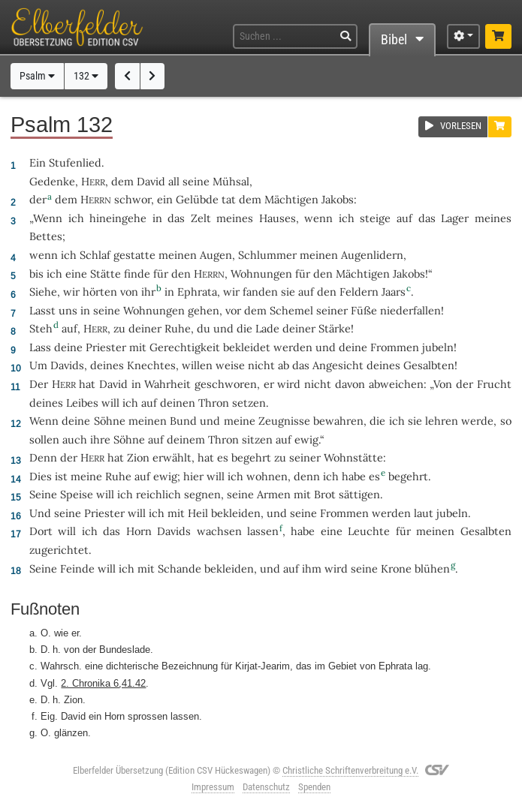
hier (193, 476)
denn (307, 476)
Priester (106, 347)
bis (36, 274)
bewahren (338, 421)
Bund (183, 421)
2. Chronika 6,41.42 (103, 683)
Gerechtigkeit (185, 347)
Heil (198, 513)
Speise (77, 494)
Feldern (359, 292)
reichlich (158, 494)
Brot (325, 494)
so (506, 421)
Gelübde (197, 199)
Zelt (201, 218)
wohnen (267, 476)
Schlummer (267, 255)
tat (229, 199)
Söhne (110, 421)
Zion (138, 457)
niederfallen (410, 310)
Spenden (314, 787)
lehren (442, 421)
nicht (261, 365)
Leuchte (369, 531)
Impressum (213, 787)
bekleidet (247, 347)
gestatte (134, 255)
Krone (396, 568)
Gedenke (52, 181)
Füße (364, 310)
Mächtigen (291, 199)
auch (75, 439)
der (38, 199)
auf (404, 218)
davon (350, 384)
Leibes (82, 403)
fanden (260, 292)
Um (38, 365)
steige (375, 218)
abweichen (396, 384)
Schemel (291, 310)
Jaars (394, 292)
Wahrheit (167, 384)
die (377, 421)
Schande (180, 568)
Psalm (37, 76)
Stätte (106, 274)
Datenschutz (266, 787)
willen (197, 365)
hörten (100, 292)
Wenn (48, 218)
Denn (43, 457)
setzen (249, 403)
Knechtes (151, 365)
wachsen (219, 531)
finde (137, 274)
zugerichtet (59, 550)
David (151, 181)
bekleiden (236, 513)
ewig (306, 439)
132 (86, 76)
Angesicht (338, 365)
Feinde (77, 568)
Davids (67, 365)
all (174, 181)
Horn (139, 531)
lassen (263, 531)
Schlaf (95, 255)
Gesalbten (429, 365)
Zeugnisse (284, 421)
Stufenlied (75, 162)
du (204, 328)
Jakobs (338, 199)
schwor (133, 199)
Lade (267, 328)
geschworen (226, 384)
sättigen (359, 494)
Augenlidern (372, 255)
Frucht (494, 384)
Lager (455, 218)
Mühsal (231, 181)
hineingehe (118, 218)
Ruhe (178, 328)
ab (284, 365)
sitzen (257, 439)
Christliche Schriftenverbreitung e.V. (350, 770)
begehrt (251, 457)
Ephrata (197, 292)
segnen (202, 494)
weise (230, 365)
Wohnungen (261, 274)
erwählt (172, 457)
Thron (214, 403)
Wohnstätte (353, 457)
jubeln (438, 347)
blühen (432, 568)
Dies (41, 476)
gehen (204, 310)
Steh (41, 328)
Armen (274, 494)
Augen (216, 255)
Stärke (335, 328)
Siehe (43, 292)
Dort (41, 531)
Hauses (278, 218)
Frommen (395, 347)
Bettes (46, 236)
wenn (318, 218)
